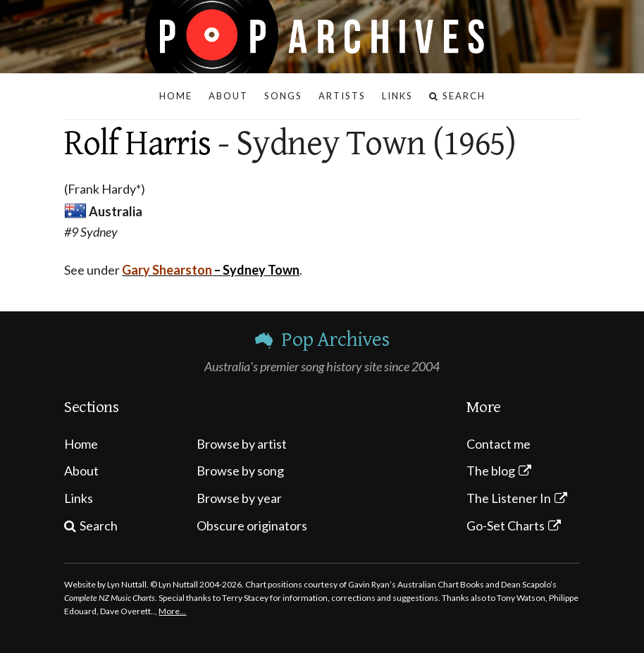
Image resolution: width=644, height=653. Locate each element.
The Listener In (509, 498)
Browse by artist (242, 444)
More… (172, 611)
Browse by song (240, 471)
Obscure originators (252, 525)
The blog (491, 471)
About (81, 471)
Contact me (499, 444)
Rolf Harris (137, 144)
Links (79, 498)
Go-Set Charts (506, 525)
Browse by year (239, 498)
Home (81, 444)
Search (99, 525)
